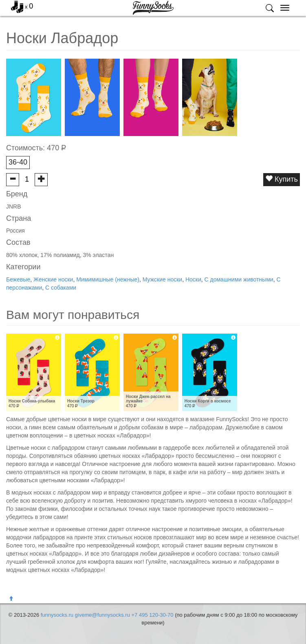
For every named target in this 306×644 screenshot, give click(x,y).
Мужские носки (162, 279)
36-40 (18, 162)
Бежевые (18, 279)
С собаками (61, 288)
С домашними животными (239, 279)
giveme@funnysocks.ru (102, 615)
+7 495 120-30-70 (153, 615)
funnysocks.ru (57, 615)
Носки (193, 279)
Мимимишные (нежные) (108, 279)
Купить (282, 179)
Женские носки (53, 279)
